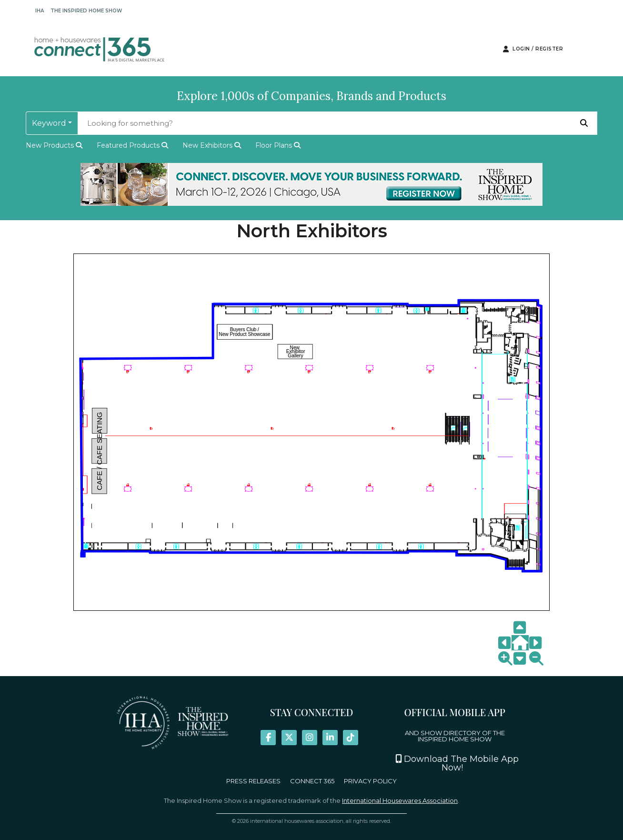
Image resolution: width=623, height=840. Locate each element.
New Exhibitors (212, 145)
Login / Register (533, 49)
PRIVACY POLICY (370, 781)
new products (54, 145)
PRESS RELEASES (253, 781)
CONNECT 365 (312, 781)
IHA (40, 11)
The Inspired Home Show (86, 11)
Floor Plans (278, 145)
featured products (132, 145)
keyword (49, 123)
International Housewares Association (400, 800)
